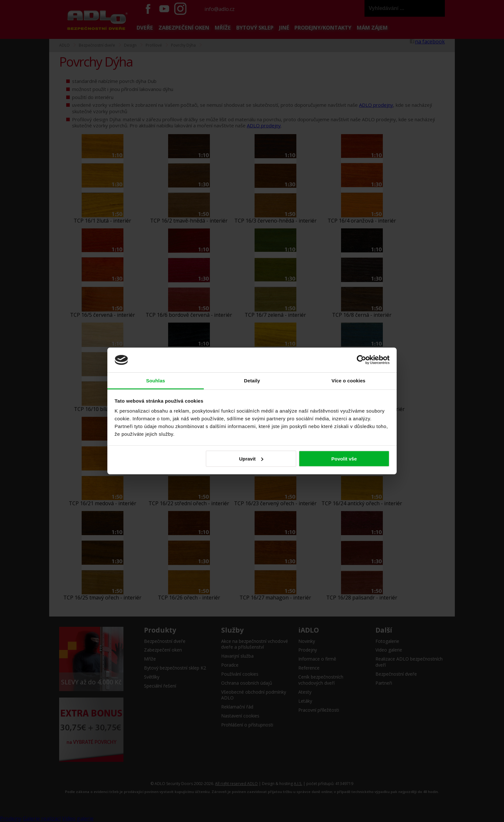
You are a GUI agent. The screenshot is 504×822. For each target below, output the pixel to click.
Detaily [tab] (252, 381)
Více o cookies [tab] (348, 381)
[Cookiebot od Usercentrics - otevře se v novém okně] (361, 360)
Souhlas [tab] (155, 381)
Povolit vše (344, 459)
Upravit (251, 459)
